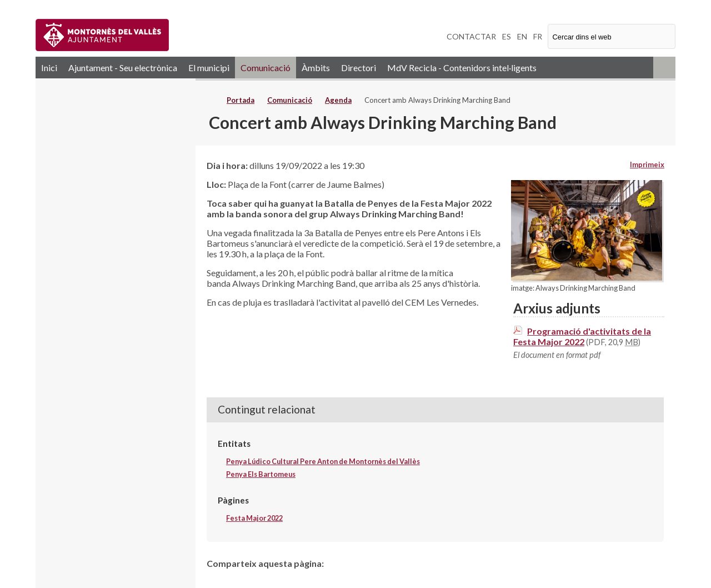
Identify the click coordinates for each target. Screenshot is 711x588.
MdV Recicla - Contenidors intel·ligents (462, 68)
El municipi (209, 68)
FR (538, 36)
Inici (49, 68)
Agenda (338, 100)
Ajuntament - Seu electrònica (123, 68)
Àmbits (316, 68)
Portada (241, 100)
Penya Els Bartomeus (261, 474)
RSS (664, 68)
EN (522, 36)
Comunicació (266, 68)
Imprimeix (647, 165)
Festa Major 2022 (254, 518)
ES (507, 36)
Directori (359, 68)
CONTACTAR (471, 36)
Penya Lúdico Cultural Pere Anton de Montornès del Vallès (323, 461)
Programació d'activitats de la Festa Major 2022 (582, 336)
